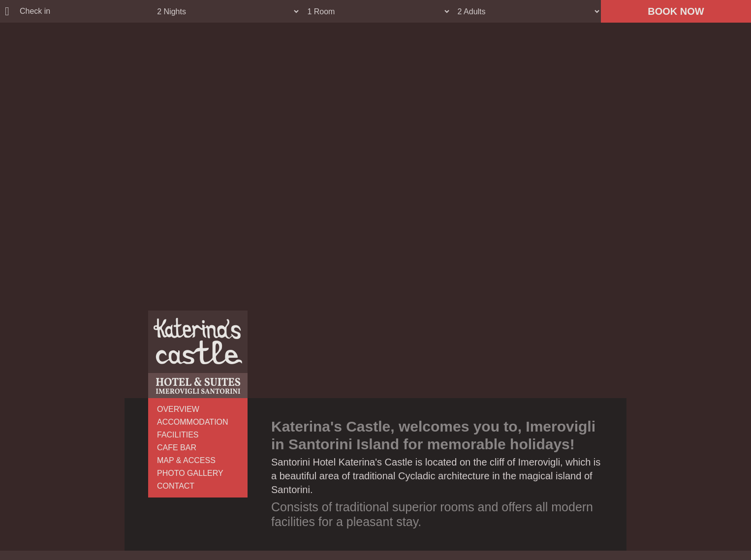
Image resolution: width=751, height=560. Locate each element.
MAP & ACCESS (186, 460)
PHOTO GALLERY (190, 473)
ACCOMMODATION (193, 422)
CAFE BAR (177, 448)
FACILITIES (178, 435)
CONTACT (176, 486)
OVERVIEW (178, 409)
